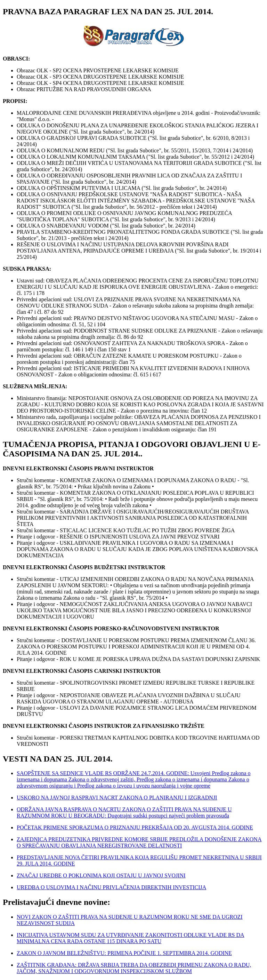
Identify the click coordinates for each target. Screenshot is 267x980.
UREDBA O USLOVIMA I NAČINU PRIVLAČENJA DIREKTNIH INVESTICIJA (111, 887)
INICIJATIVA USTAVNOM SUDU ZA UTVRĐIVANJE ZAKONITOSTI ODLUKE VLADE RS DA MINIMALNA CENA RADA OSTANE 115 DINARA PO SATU (131, 938)
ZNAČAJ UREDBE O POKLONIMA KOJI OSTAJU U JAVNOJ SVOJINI (101, 875)
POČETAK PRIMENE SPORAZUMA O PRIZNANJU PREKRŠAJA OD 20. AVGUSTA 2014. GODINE (135, 827)
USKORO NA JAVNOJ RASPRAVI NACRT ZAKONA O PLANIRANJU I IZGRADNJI (117, 798)
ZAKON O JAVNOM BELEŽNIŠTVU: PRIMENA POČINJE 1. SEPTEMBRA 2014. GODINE (124, 953)
